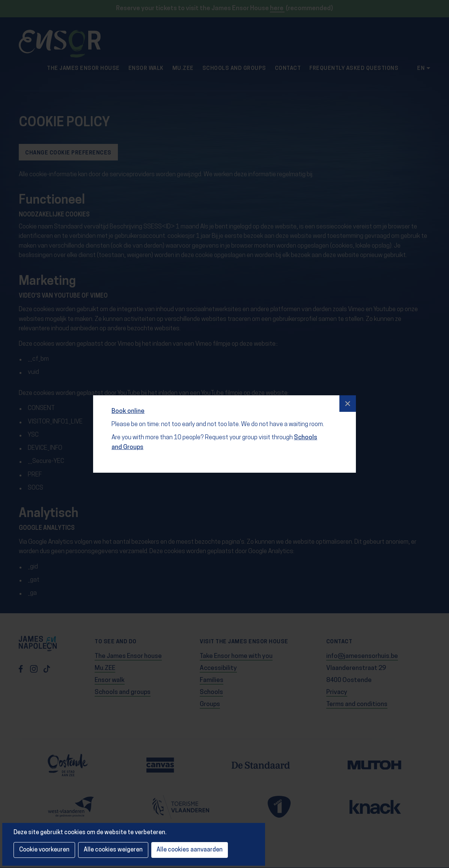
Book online (129, 407)
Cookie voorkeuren (44, 850)
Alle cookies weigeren (113, 850)
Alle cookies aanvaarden (190, 850)
